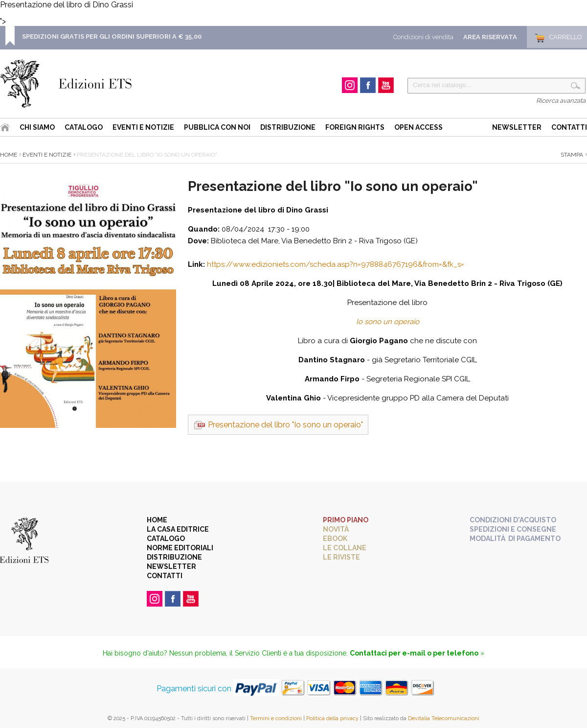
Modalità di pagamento (515, 539)
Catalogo (84, 127)
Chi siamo (37, 127)
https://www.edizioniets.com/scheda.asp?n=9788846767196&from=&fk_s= (336, 264)
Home (9, 155)
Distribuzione (288, 127)
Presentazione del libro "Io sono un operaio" (285, 425)
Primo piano (346, 520)
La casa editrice (178, 529)
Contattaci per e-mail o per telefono (414, 653)
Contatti (569, 127)
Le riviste (341, 557)
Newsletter (517, 127)
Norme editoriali (180, 548)
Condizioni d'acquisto (513, 520)
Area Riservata (490, 37)
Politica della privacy (332, 718)
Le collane (345, 548)
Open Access (418, 127)
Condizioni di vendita (423, 37)
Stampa (572, 155)
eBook (335, 539)
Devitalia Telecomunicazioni (444, 718)
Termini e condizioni (276, 718)
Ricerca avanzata (561, 101)
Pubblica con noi (217, 127)
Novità (336, 529)
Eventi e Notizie (143, 127)
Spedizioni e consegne (513, 529)
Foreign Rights (355, 127)
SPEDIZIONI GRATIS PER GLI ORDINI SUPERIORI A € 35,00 (112, 36)
